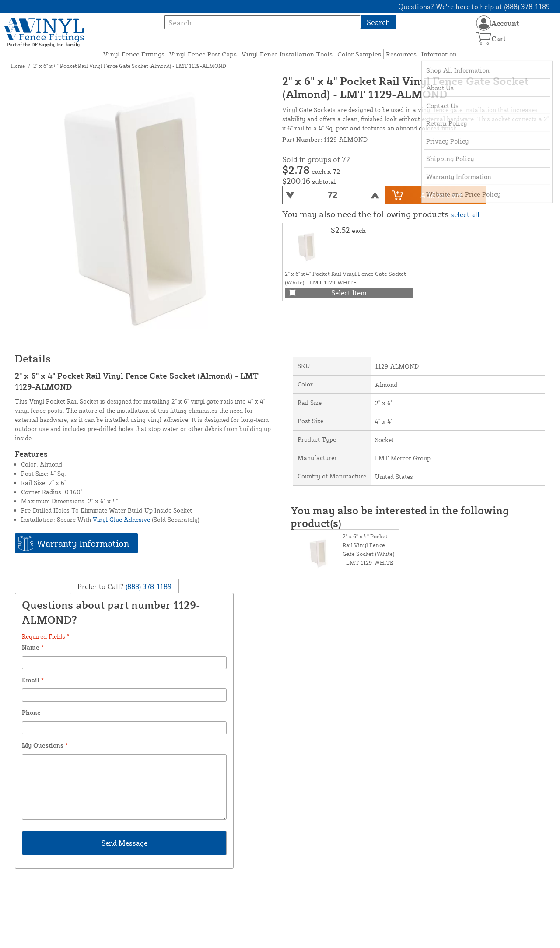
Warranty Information (83, 543)
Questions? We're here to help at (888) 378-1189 (474, 7)
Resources (401, 54)
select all (465, 214)
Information (439, 54)
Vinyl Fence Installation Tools (287, 54)
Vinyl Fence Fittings (134, 54)
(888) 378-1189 (148, 586)
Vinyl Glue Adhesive (121, 519)
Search (378, 22)
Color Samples (359, 54)
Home (18, 66)
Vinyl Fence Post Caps (203, 54)
